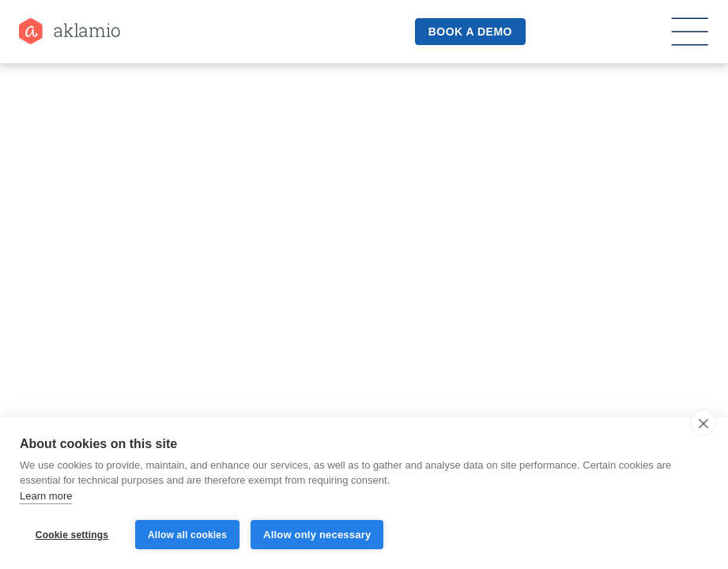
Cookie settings (72, 535)
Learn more (46, 496)
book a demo (470, 32)
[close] (703, 423)
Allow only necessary (317, 535)
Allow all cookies (187, 535)
